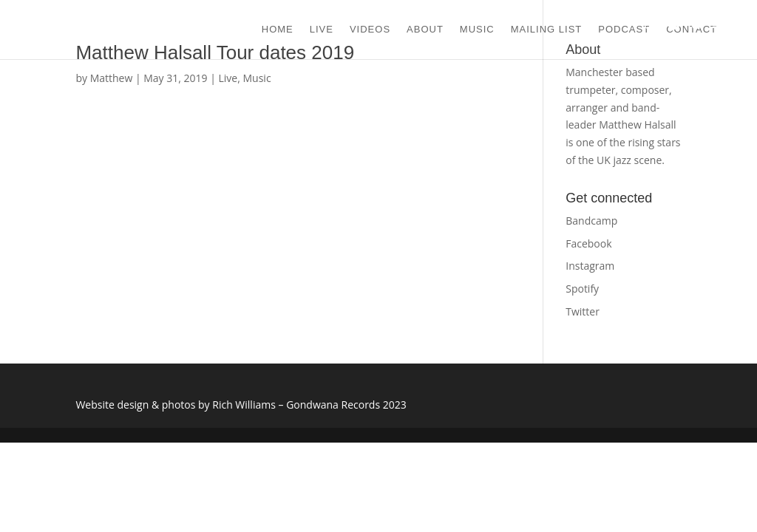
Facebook (588, 243)
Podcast (624, 30)
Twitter (583, 311)
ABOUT (425, 30)
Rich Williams (244, 405)
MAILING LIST (547, 30)
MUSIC (477, 30)
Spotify (582, 289)
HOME (278, 30)
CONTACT (692, 30)
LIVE (322, 30)
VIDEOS (370, 30)
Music (257, 78)
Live (228, 78)
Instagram (590, 266)
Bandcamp (591, 221)
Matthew (112, 78)
